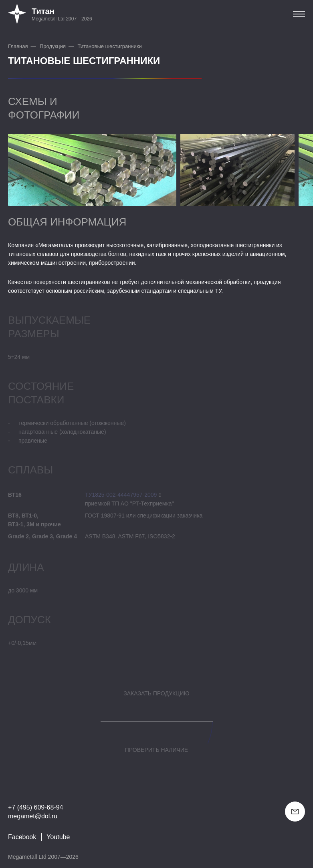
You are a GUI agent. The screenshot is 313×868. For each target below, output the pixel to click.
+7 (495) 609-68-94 (35, 807)
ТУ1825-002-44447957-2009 (121, 495)
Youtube (58, 837)
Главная (18, 46)
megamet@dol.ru (33, 816)
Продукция (53, 46)
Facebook (22, 837)
